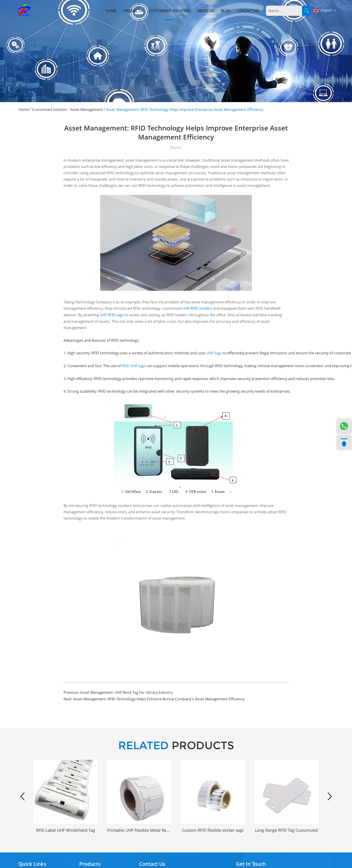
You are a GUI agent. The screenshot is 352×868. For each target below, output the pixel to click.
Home (111, 11)
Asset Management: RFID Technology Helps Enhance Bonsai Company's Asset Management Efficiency (159, 699)
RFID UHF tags (134, 366)
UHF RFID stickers (197, 308)
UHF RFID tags (112, 315)
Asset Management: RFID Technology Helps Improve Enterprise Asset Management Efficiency (185, 109)
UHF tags (215, 353)
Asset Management (87, 109)
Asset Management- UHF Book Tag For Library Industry (126, 692)
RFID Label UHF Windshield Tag (66, 830)
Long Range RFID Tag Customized (286, 830)
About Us (206, 11)
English (325, 11)
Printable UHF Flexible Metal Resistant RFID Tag (139, 830)
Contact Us (152, 863)
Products (133, 11)
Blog (226, 11)
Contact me (248, 11)
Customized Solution (170, 11)
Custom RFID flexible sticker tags (213, 830)
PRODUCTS (176, 745)
